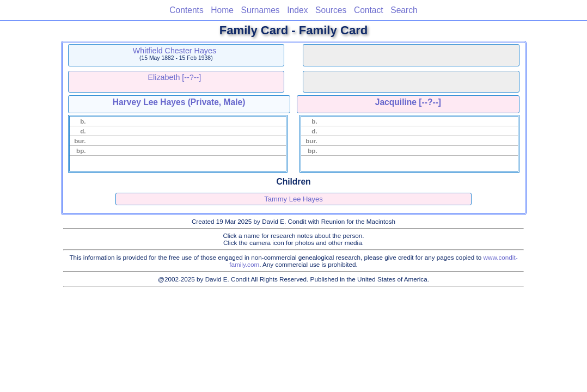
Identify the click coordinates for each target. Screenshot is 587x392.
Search (404, 10)
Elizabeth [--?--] (175, 77)
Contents (186, 10)
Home (222, 10)
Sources (331, 10)
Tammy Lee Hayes (293, 199)
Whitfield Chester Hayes (175, 51)
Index (297, 10)
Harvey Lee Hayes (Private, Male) (179, 102)
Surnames (261, 10)
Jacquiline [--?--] (408, 102)
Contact (369, 10)
